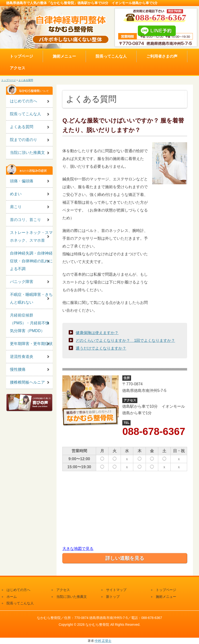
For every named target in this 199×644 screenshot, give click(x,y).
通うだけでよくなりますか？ (101, 348)
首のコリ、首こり (25, 220)
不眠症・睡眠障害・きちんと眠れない (31, 298)
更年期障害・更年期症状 (31, 344)
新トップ (113, 597)
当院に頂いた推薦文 (27, 153)
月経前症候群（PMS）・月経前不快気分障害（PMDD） (30, 323)
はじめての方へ (24, 101)
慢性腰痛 (18, 369)
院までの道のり (24, 140)
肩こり (16, 207)
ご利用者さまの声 (162, 56)
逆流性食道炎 (22, 357)
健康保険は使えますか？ (97, 333)
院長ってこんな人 (111, 56)
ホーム (12, 597)
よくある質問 (26, 80)
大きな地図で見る (78, 549)
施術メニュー (64, 56)
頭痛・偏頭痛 (22, 181)
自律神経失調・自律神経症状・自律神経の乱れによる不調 (31, 261)
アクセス (17, 68)
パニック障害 (22, 282)
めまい (16, 194)
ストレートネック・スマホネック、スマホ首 (31, 236)
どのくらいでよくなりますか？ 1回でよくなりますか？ (125, 340)
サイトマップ (116, 590)
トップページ (21, 56)
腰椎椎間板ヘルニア (27, 382)
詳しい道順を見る (125, 558)
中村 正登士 (103, 641)
